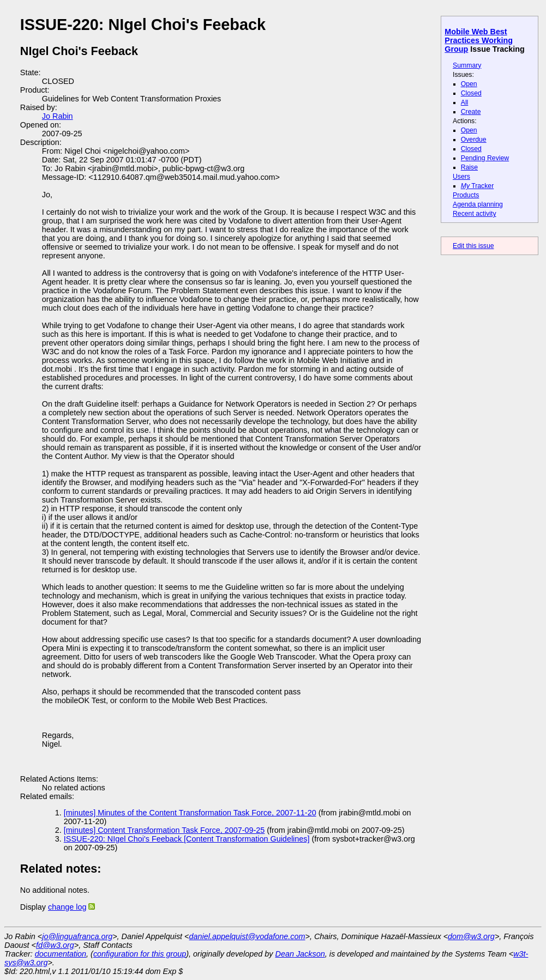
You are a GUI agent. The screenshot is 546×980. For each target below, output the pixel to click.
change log (67, 907)
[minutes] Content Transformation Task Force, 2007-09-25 (164, 830)
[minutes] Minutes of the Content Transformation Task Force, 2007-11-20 (190, 813)
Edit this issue (473, 246)
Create (471, 112)
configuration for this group (140, 954)
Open (469, 84)
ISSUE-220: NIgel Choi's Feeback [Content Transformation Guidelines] (187, 839)
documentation (61, 954)
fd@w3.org (55, 945)
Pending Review (485, 158)
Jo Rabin (58, 116)
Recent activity (475, 214)
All (465, 102)
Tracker (478, 186)
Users (461, 177)
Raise (469, 167)
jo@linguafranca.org (77, 936)
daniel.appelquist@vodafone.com (247, 936)
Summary (467, 65)
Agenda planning (478, 204)
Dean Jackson (300, 954)
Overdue (474, 140)
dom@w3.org (471, 936)
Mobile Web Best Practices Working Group (479, 40)
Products (466, 195)
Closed (471, 93)
